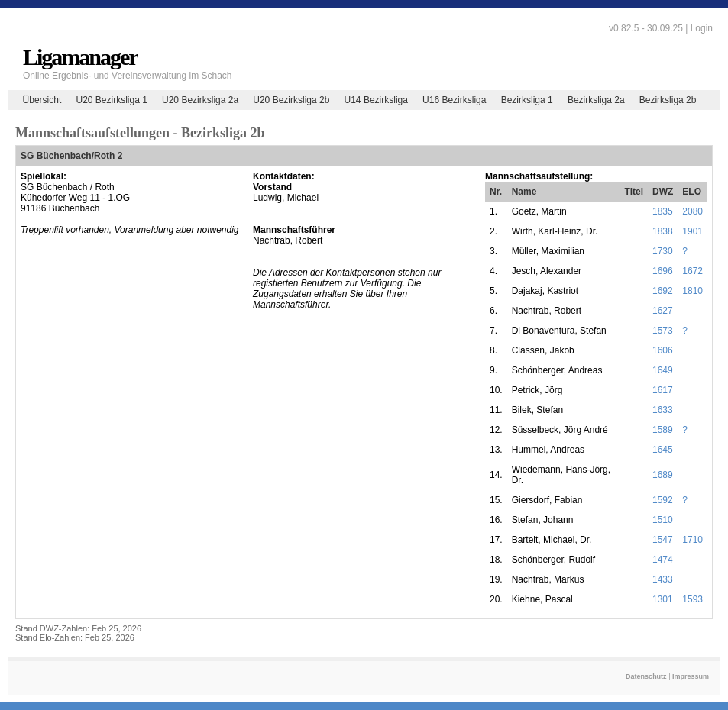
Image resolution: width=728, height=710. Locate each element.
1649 (663, 370)
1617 (663, 390)
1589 (663, 430)
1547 (663, 540)
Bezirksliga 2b (668, 100)
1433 (663, 579)
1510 (663, 520)
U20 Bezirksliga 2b (291, 100)
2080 (692, 211)
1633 (663, 410)
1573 (663, 331)
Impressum (691, 676)
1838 (663, 231)
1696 (663, 271)
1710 (692, 540)
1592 (663, 500)
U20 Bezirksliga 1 (111, 100)
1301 (663, 599)
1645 (663, 450)
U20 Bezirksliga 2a (200, 100)
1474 (663, 560)
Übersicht (42, 100)
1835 (663, 211)
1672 (692, 271)
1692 (663, 291)
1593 (692, 599)
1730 (663, 251)
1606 (663, 350)
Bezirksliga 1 (527, 100)
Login (702, 28)
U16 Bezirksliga (454, 100)
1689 (663, 475)
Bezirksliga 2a (596, 100)
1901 (692, 231)
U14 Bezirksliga (376, 100)
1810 (692, 291)
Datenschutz (646, 676)
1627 (663, 311)
